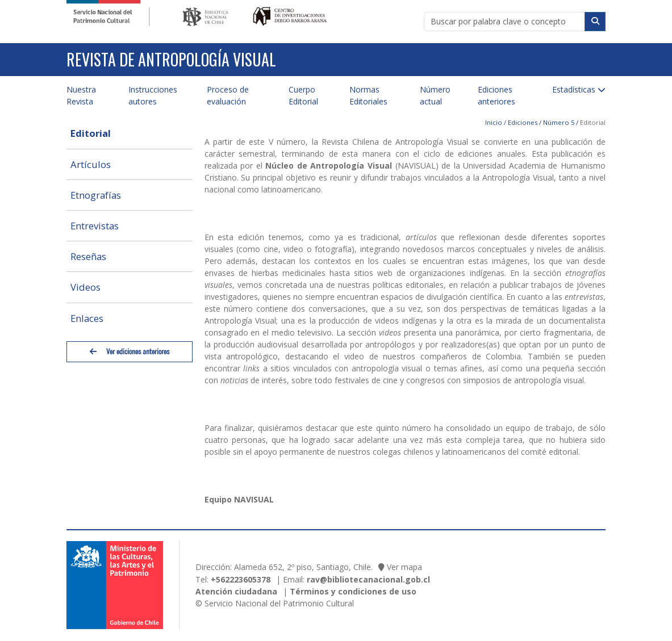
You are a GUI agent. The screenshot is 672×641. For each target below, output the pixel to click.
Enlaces (87, 318)
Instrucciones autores (153, 95)
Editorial (91, 133)
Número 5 (559, 122)
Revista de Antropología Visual (171, 59)
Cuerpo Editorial (303, 95)
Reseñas (88, 256)
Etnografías (96, 195)
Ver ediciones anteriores (130, 352)
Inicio (494, 122)
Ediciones (523, 122)
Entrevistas (95, 226)
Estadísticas (574, 89)
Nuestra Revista (81, 95)
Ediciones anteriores (496, 95)
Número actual (435, 95)
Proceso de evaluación (228, 95)
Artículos (91, 164)
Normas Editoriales (368, 95)
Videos (85, 287)
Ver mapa (404, 567)
